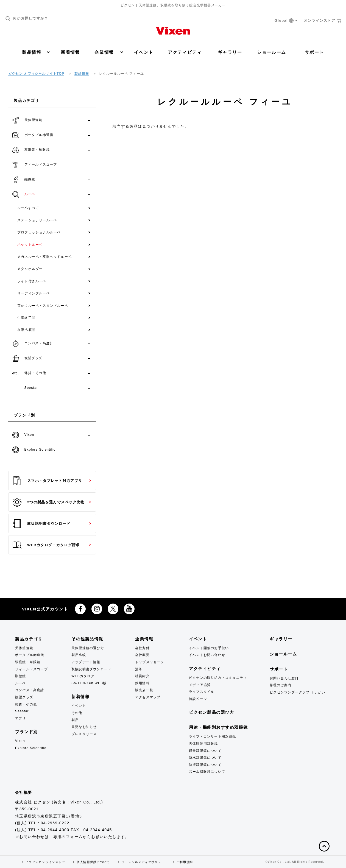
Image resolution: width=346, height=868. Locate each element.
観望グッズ (24, 697)
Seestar (22, 711)
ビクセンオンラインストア (45, 862)
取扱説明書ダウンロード (41, 524)
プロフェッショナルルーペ (39, 232)
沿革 (139, 669)
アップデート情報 (86, 662)
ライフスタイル (202, 692)
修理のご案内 (281, 685)
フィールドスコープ (31, 669)
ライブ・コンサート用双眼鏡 (213, 736)
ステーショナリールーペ (37, 220)
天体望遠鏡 (24, 648)
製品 (75, 720)
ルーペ (21, 683)
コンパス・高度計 (30, 690)
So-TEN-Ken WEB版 (89, 683)
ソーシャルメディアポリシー (143, 862)
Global (286, 21)
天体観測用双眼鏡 (203, 744)
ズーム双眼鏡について (207, 772)
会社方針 (142, 648)
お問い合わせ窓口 (284, 678)
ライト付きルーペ (32, 281)
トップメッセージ (150, 662)
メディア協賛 (200, 685)
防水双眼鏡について (205, 758)
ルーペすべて (28, 208)
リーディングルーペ (34, 293)
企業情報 (109, 52)
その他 (77, 713)
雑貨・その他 (26, 704)
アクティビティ (185, 52)
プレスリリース (84, 734)
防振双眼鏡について (205, 765)
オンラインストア (323, 21)
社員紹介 (142, 676)
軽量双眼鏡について (205, 751)
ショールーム (272, 52)
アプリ (21, 718)
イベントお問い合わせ (207, 655)
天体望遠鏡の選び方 (88, 648)
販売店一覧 (144, 690)
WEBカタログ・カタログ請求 (46, 545)
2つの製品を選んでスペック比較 (49, 502)
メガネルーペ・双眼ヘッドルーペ (44, 257)
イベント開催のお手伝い (209, 648)
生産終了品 (26, 318)
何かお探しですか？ (27, 19)
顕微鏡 (21, 676)
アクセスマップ (148, 697)
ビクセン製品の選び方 (212, 712)
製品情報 (36, 52)
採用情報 (142, 683)
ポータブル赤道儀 (30, 655)
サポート (314, 52)
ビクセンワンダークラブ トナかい (298, 692)
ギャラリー (230, 52)
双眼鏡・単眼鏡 (28, 662)
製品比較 (79, 655)
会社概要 (142, 655)
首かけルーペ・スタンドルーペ (43, 306)
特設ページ (198, 699)
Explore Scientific (31, 748)
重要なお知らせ (84, 727)
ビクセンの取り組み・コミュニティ (218, 678)
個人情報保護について (93, 862)
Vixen (20, 741)
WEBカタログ (83, 676)
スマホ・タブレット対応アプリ (47, 481)
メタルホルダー (30, 269)
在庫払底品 (26, 330)
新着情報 (70, 52)
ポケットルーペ (30, 245)
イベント (144, 52)
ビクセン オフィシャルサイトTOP (36, 74)
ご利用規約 (185, 862)
